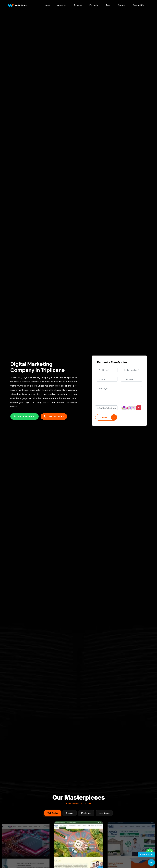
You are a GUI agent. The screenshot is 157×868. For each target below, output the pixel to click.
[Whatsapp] (150, 852)
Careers (121, 5)
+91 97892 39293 (54, 416)
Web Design (53, 813)
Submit (109, 417)
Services (78, 5)
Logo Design (104, 813)
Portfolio (94, 5)
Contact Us (138, 5)
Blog (108, 5)
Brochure (70, 813)
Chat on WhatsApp (25, 416)
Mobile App (86, 813)
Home (47, 5)
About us (62, 5)
